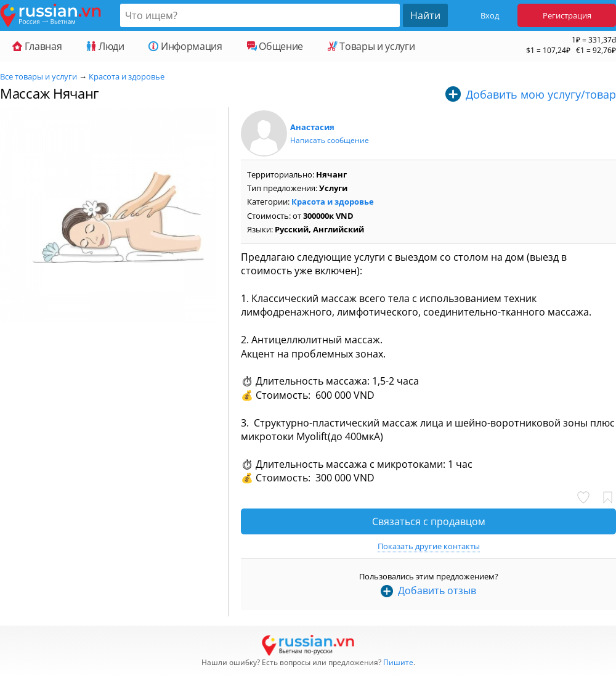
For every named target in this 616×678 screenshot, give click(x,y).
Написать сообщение (330, 140)
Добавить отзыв (437, 590)
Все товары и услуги (38, 76)
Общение (275, 46)
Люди (105, 46)
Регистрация (567, 15)
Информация (185, 46)
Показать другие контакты (429, 546)
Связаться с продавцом (429, 521)
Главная (37, 46)
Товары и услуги (371, 46)
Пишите (398, 662)
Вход (490, 15)
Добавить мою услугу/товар (541, 94)
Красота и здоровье (127, 76)
